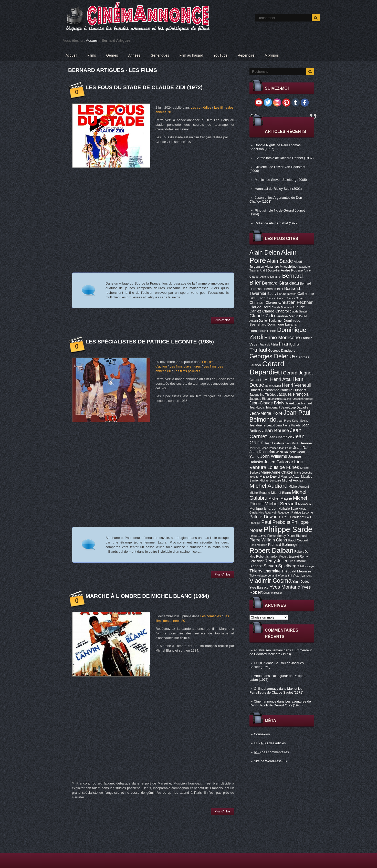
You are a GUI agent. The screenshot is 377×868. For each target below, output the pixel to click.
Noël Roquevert (281, 513)
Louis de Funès (283, 467)
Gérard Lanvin (259, 380)
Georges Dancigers (282, 351)
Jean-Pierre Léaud (262, 425)
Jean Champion (280, 437)
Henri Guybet (273, 386)
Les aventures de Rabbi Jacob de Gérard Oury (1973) (280, 703)
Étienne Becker (273, 593)
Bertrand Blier (274, 289)
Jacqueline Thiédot (263, 395)
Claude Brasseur (282, 307)
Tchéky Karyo (306, 566)
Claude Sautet (298, 311)
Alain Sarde (280, 261)
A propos (272, 55)
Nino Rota (264, 513)
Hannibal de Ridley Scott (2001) (278, 189)
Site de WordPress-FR (270, 761)
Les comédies (201, 107)
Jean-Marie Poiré (266, 413)
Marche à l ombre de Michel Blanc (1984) (147, 596)
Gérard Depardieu (267, 368)
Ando (258, 676)
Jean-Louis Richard (299, 403)
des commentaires (271, 752)
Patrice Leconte (302, 513)
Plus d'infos (222, 320)
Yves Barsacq (259, 588)
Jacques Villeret (303, 399)
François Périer (269, 344)
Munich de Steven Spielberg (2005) (281, 180)
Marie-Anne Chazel (277, 472)
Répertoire (246, 55)
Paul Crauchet (293, 517)
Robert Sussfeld (289, 557)
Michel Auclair (293, 480)
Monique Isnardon (263, 509)
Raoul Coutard (298, 540)
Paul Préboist (276, 522)
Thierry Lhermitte (265, 571)
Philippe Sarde (288, 529)
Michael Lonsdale (270, 480)
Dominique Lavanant (283, 324)
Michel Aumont (299, 487)
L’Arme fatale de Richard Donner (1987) (284, 158)
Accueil (92, 40)
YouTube (220, 55)
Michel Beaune (260, 493)
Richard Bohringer (283, 545)
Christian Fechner (296, 302)
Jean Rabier (303, 448)
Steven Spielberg (280, 566)
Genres (112, 55)
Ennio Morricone (282, 337)
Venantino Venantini (280, 576)
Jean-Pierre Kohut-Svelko (293, 421)
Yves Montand (285, 587)
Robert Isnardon (267, 557)
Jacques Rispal (260, 399)
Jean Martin (292, 443)
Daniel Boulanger (271, 321)
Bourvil (273, 294)
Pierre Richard (297, 536)
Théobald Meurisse (296, 571)
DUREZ (260, 663)
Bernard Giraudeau (280, 283)
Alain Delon (265, 253)
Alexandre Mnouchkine (281, 267)
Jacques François (292, 394)
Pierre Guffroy (258, 536)
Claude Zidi (261, 316)
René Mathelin (258, 545)
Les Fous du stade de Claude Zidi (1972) (144, 87)
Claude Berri (260, 307)
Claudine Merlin (286, 316)
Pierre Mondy (277, 536)
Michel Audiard (269, 486)
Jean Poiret (285, 448)
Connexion (262, 734)
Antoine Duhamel (271, 277)
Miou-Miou (305, 504)
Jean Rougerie (286, 452)
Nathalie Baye (288, 509)
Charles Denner (275, 298)
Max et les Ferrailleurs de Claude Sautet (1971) (276, 691)
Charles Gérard (295, 298)
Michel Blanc (281, 493)
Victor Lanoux (302, 576)
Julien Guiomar (279, 462)
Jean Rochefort (262, 452)
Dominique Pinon (263, 331)
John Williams (274, 456)
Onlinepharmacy (266, 689)
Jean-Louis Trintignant (265, 407)
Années (134, 55)
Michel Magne (280, 498)
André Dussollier (270, 270)
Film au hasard (191, 55)
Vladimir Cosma (270, 581)
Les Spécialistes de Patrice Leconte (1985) (150, 342)
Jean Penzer (270, 448)
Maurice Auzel (290, 477)
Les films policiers (187, 371)
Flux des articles (270, 743)
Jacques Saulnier (282, 399)
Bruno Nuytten (288, 294)
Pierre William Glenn (268, 540)
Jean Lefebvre (274, 443)
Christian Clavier (263, 302)
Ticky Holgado (258, 576)
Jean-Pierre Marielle (288, 425)
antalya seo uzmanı (268, 650)
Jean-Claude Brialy (267, 403)
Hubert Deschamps (264, 390)
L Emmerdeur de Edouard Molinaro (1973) (281, 652)
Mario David (270, 476)
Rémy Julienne (279, 561)
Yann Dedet (301, 582)
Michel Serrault (281, 504)
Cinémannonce (265, 701)
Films (92, 55)
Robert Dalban (271, 550)
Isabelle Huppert (293, 390)
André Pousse (292, 270)
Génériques (160, 55)
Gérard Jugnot (298, 373)
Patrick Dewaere (265, 517)
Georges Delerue (272, 356)
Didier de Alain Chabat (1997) (277, 223)
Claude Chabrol (275, 311)
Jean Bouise (276, 430)
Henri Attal (281, 379)
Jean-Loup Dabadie (295, 407)
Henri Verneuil (297, 385)
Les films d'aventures (185, 366)
